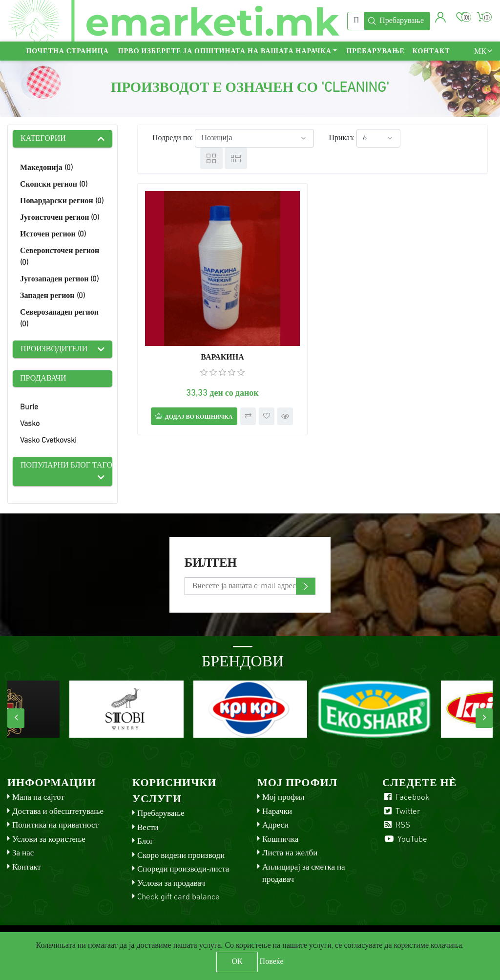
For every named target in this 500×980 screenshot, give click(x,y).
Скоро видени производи (181, 856)
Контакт (431, 52)
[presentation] (16, 718)
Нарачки (277, 812)
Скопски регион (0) (54, 185)
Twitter (401, 812)
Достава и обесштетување (58, 812)
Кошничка (280, 840)
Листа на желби (290, 853)
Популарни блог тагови (66, 466)
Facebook (406, 798)
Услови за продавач (171, 884)
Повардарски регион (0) (62, 201)
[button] (441, 17)
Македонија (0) (46, 168)
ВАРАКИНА (222, 358)
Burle (29, 407)
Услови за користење (49, 840)
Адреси (275, 825)
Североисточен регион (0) (60, 257)
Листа (236, 158)
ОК (237, 962)
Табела (211, 158)
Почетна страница (67, 52)
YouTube (405, 840)
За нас (23, 853)
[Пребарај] (356, 21)
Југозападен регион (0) (59, 279)
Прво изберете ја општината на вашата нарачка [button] (225, 52)
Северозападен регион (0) (59, 319)
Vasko (30, 424)
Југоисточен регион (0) (60, 218)
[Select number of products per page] (378, 138)
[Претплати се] (250, 586)
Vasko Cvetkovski (48, 441)
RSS (396, 825)
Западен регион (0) (52, 296)
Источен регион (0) (53, 234)
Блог (146, 842)
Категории (43, 139)
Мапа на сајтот (38, 798)
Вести (148, 828)
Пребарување (375, 52)
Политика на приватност (55, 825)
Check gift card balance (178, 897)
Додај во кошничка (198, 417)
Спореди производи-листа (183, 869)
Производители (54, 349)
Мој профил (283, 798)
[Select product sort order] (254, 138)
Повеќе (272, 962)
